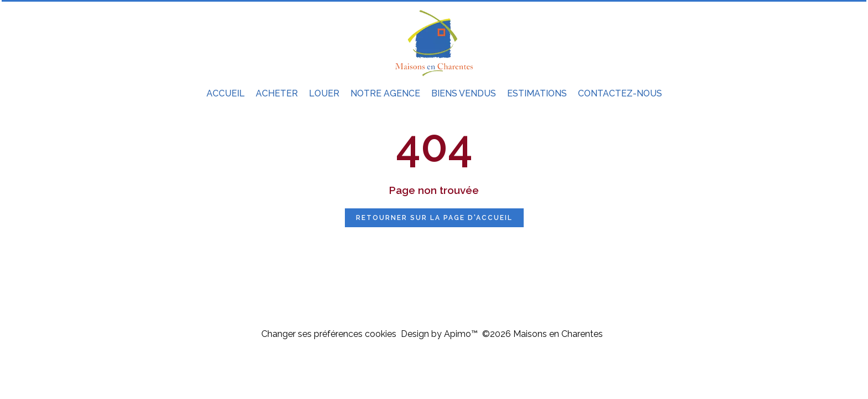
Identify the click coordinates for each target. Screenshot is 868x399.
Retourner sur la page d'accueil (434, 218)
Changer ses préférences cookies (329, 334)
